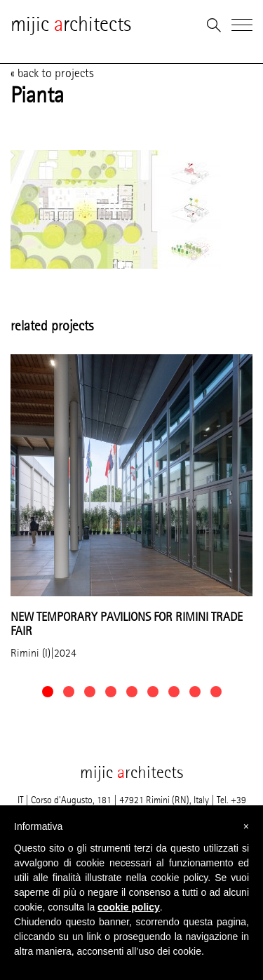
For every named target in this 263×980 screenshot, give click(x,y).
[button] (48, 692)
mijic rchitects (71, 24)
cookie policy (129, 907)
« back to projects (52, 73)
